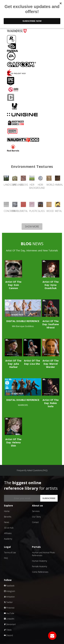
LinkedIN (9, 619)
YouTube (9, 613)
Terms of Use (10, 553)
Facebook (9, 586)
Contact (35, 522)
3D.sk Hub (9, 528)
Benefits (8, 517)
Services (36, 511)
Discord (8, 635)
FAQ (6, 558)
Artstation (9, 597)
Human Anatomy (40, 561)
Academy (8, 539)
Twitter (8, 602)
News (7, 522)
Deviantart (10, 624)
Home (7, 511)
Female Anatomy (40, 566)
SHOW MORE (32, 227)
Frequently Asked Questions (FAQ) (32, 470)
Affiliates (8, 533)
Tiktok (8, 630)
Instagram (10, 591)
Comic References (40, 572)
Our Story (36, 517)
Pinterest (9, 608)
